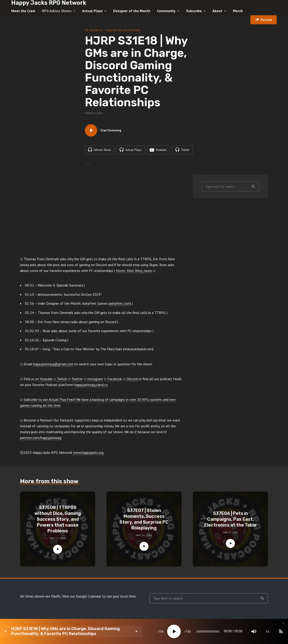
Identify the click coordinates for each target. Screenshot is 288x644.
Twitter (77, 380)
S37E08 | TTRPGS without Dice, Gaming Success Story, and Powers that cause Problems (58, 520)
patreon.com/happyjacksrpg (41, 439)
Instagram (95, 380)
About (217, 11)
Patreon (266, 20)
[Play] (119, 631)
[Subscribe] (250, 631)
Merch (238, 11)
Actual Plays (92, 11)
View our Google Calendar (82, 598)
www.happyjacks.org (88, 454)
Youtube (46, 380)
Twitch (62, 380)
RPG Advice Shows (57, 11)
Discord (132, 380)
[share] (263, 631)
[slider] (165, 631)
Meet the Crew (23, 11)
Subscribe (194, 11)
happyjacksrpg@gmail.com (53, 365)
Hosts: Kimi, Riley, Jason (134, 272)
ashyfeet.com (120, 305)
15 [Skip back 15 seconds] (106, 631)
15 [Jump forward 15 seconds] (133, 631)
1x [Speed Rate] (236, 631)
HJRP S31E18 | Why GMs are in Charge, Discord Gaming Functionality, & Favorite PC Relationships (49, 631)
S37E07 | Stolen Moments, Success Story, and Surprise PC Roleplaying (144, 520)
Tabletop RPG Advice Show (123, 30)
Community (166, 11)
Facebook (114, 380)
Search (253, 188)
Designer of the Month (132, 11)
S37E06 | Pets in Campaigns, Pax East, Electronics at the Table (230, 520)
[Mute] (223, 631)
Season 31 (96, 30)
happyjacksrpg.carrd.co (91, 386)
